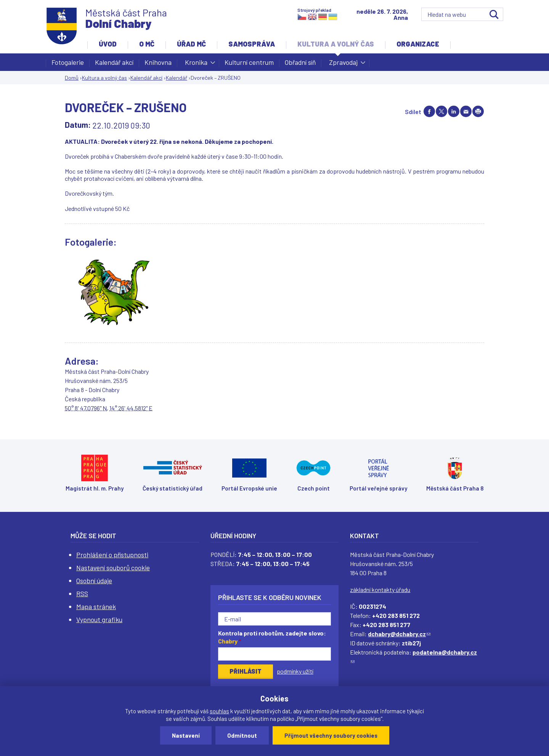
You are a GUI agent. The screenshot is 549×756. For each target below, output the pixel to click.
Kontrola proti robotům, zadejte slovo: (272, 637)
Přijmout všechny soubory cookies (331, 735)
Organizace (418, 44)
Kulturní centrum (249, 62)
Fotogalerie (68, 62)
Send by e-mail (466, 111)
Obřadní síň (300, 62)
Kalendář (177, 78)
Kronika (196, 64)
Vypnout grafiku (99, 619)
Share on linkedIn (454, 111)
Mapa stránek (96, 606)
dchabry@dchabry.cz (399, 634)
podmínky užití (295, 671)
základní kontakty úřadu (380, 590)
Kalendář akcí (114, 62)
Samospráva (252, 44)
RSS (82, 594)
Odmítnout (242, 735)
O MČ (147, 44)
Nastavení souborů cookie (113, 568)
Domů (72, 78)
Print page (478, 111)
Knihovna (158, 62)
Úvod (108, 44)
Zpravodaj (343, 64)
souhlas (219, 711)
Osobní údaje (94, 581)
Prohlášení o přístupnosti (112, 555)
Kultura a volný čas (336, 44)
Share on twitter (441, 111)
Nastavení (186, 735)
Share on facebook (429, 111)
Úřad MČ (191, 44)
